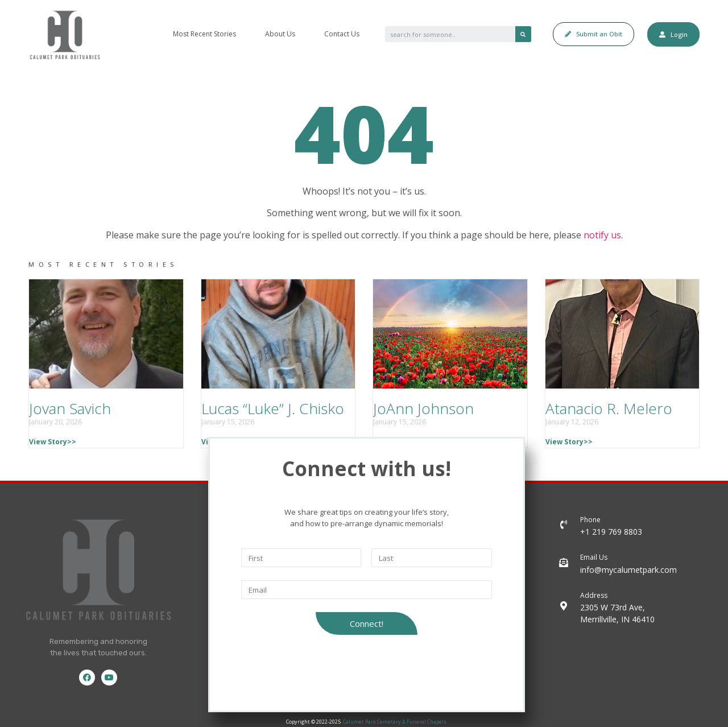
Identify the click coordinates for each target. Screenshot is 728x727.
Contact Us (342, 34)
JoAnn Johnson (423, 408)
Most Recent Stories (204, 34)
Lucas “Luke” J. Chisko (273, 408)
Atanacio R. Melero (609, 408)
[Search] (523, 34)
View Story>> (53, 442)
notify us (602, 235)
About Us (280, 34)
